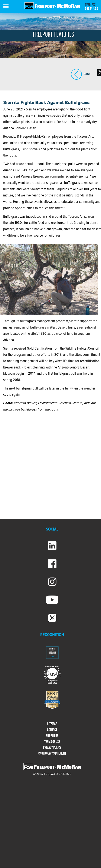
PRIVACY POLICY (52, 747)
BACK (76, 74)
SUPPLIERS (52, 736)
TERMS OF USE (52, 742)
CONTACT (52, 730)
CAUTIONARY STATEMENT (52, 753)
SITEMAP (52, 724)
